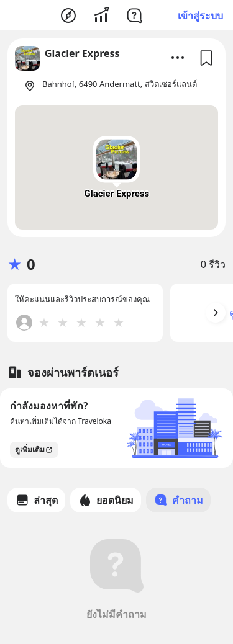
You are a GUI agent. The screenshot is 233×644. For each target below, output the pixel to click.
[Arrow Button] (216, 313)
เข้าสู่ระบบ (200, 16)
